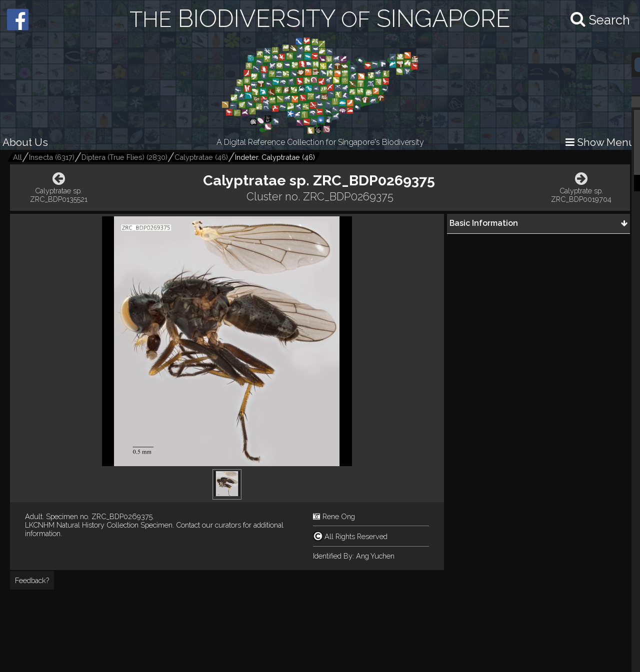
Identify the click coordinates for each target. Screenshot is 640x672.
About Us (25, 142)
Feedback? (32, 580)
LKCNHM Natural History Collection (82, 525)
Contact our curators (208, 525)
